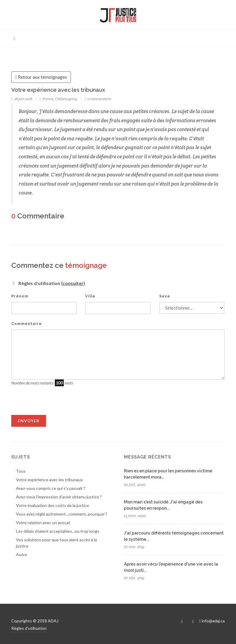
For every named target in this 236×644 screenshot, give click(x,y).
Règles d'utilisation (29, 628)
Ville (90, 296)
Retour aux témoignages (41, 77)
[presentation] (56, 403)
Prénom (20, 296)
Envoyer (29, 421)
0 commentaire (98, 99)
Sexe (165, 296)
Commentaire (27, 324)
